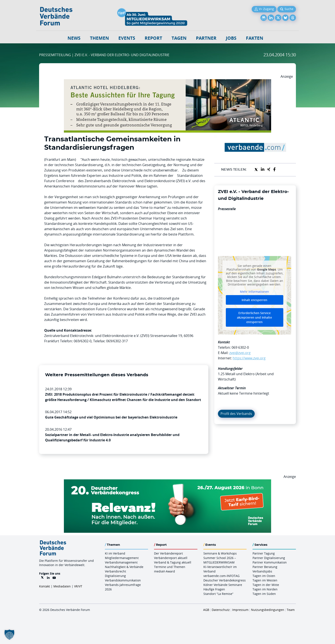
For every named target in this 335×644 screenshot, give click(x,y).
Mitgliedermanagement (122, 558)
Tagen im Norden (265, 589)
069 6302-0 (240, 347)
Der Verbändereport (168, 553)
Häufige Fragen (214, 589)
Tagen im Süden (264, 594)
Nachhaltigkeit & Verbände (124, 567)
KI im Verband (115, 553)
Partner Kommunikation (270, 562)
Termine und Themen (170, 567)
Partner (206, 38)
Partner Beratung (265, 567)
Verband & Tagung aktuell (173, 562)
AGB (206, 610)
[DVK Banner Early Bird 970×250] (167, 482)
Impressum (240, 610)
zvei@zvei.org (240, 353)
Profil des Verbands (236, 414)
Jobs (231, 38)
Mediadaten (62, 586)
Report (153, 38)
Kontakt (45, 586)
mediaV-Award (165, 571)
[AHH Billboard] (167, 82)
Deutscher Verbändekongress (225, 580)
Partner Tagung (264, 553)
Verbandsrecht (115, 571)
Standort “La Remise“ (218, 594)
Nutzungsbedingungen (268, 610)
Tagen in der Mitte (266, 585)
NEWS (74, 38)
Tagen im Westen (265, 580)
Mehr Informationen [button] (254, 291)
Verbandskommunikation (123, 580)
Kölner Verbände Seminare (223, 585)
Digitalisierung (115, 576)
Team (291, 610)
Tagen (179, 38)
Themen (99, 38)
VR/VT (78, 586)
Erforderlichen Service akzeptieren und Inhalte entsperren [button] (254, 317)
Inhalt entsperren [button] (254, 300)
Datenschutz (221, 610)
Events (127, 38)
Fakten (255, 38)
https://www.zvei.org (249, 358)
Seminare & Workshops (220, 553)
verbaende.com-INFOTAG (221, 576)
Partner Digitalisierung (269, 558)
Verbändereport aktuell (171, 558)
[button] (9, 635)
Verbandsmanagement (121, 562)
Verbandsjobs (262, 571)
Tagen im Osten (264, 576)
